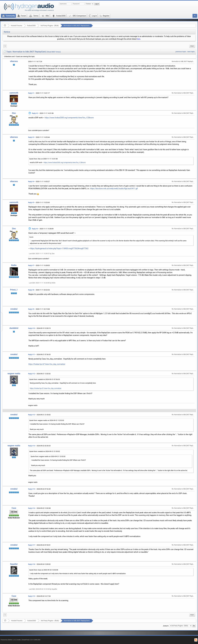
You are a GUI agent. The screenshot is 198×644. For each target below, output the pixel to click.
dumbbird (14, 328)
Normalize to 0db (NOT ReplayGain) (76, 26)
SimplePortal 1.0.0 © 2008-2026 (31, 640)
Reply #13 (32, 415)
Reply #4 (31, 182)
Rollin (14, 265)
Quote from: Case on (44, 570)
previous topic (181, 52)
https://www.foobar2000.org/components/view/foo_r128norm (69, 118)
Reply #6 (35, 229)
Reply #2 (35, 113)
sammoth (14, 93)
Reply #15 (32, 489)
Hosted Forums (16, 26)
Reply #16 (32, 508)
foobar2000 (31, 26)
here (139, 39)
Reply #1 (31, 93)
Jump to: (166, 626)
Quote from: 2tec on (43, 159)
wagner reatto (14, 374)
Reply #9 (31, 309)
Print (192, 46)
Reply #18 (32, 564)
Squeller (14, 564)
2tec (14, 113)
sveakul (14, 309)
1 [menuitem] (5, 46)
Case (14, 508)
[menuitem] (192, 46)
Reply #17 (32, 545)
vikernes (14, 61)
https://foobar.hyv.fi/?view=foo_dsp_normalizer (47, 364)
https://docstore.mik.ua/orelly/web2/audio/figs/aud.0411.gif (114, 189)
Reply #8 (31, 290)
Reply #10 (32, 328)
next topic (191, 52)
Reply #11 (32, 355)
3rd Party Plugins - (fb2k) (50, 26)
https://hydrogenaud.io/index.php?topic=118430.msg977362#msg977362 (59, 248)
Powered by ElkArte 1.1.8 (8, 640)
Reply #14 (32, 446)
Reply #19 (32, 596)
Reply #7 (31, 265)
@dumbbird (72, 513)
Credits (19, 640)
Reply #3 (31, 137)
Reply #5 (31, 203)
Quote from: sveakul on (45, 379)
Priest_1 (14, 290)
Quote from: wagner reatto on (47, 420)
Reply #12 (32, 374)
